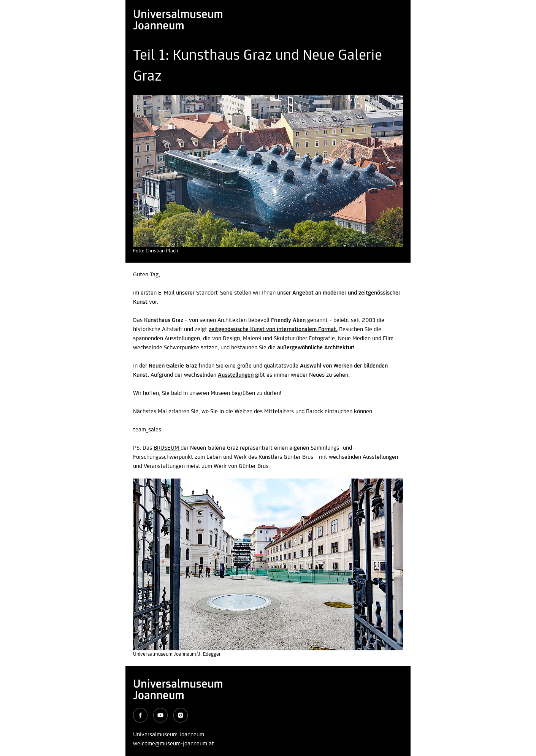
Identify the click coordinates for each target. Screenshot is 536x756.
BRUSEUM (167, 448)
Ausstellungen (236, 375)
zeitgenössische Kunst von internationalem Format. (273, 330)
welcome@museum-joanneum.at (174, 744)
